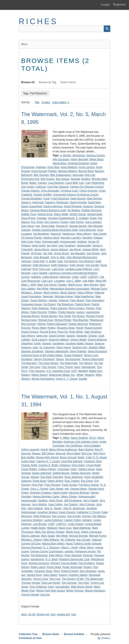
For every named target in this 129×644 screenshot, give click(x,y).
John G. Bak (58, 257)
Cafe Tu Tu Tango (96, 457)
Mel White (42, 289)
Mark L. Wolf (28, 285)
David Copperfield (31, 206)
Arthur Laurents (30, 450)
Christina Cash (69, 191)
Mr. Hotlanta (68, 540)
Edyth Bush (39, 481)
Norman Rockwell (31, 548)
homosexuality (50, 242)
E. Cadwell (82, 218)
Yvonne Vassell (30, 595)
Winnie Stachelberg (43, 379)
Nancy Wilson (85, 293)
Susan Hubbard (73, 355)
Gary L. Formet (39, 489)
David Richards (73, 206)
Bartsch (99, 171)
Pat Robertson (65, 304)
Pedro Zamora (59, 308)
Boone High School (47, 457)
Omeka (105, 638)
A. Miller (65, 438)
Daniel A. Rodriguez (57, 202)
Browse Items (51, 634)
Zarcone (45, 595)
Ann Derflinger (74, 446)
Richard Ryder (63, 320)
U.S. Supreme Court (58, 371)
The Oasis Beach (48, 363)
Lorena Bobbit (93, 524)
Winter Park (28, 591)
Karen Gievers (67, 512)
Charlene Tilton (93, 461)
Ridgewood (96, 320)
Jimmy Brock (61, 253)
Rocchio (26, 328)
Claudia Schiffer (42, 195)
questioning (93, 312)
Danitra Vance (86, 469)
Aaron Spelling (79, 438)
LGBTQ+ (93, 277)
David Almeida (78, 202)
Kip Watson (99, 516)
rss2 (74, 614)
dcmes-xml (43, 614)
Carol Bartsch (56, 183)
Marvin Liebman (30, 536)
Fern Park (37, 485)
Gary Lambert (93, 222)
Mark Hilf (101, 281)
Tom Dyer (35, 367)
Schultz (93, 336)
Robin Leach (38, 567)
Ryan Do (63, 332)
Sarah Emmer (57, 336)
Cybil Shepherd (60, 199)
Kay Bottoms (87, 261)
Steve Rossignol (97, 351)
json (53, 614)
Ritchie (42, 324)
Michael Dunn (99, 289)
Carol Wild (71, 183)
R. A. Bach (52, 559)
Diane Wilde (61, 214)
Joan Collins (55, 504)
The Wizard (86, 363)
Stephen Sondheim (32, 351)
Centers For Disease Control (87, 187)
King (35, 269)
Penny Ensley (76, 308)
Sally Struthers (93, 332)
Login (105, 4)
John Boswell (41, 257)
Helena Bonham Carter (46, 497)
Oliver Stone (87, 548)
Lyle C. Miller (74, 281)
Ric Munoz (79, 316)
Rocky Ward (39, 328)
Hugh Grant (39, 246)
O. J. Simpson (51, 548)
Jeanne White (90, 250)
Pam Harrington (95, 300)
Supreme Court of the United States (42, 355)
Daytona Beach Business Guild (48, 210)
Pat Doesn (49, 304)
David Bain (94, 202)
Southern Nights (78, 575)
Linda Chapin (76, 524)
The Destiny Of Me (73, 579)
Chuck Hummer (88, 191)
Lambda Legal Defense (78, 269)
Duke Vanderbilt (94, 477)
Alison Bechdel (79, 159)
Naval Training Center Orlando (83, 544)
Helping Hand (51, 238)
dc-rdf (32, 614)
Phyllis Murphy (66, 312)
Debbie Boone (61, 473)
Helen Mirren (84, 234)
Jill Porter (36, 253)
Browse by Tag (48, 82)
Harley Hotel (60, 493)
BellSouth (27, 175)
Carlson (42, 183)
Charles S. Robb (48, 465)
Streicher (26, 579)
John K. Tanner (53, 508)
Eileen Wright (55, 481)
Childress (65, 465)
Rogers (88, 567)
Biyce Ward (73, 453)
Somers (47, 344)
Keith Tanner (77, 265)
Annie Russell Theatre (44, 171)
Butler (33, 183)
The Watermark (68, 363)
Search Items (68, 82)
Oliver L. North (69, 548)
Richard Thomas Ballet (64, 563)
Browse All (28, 82)
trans (77, 367)
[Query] (64, 29)
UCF (74, 371)
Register (120, 4)
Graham (26, 230)
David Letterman (53, 206)
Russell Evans (48, 332)
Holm (37, 242)
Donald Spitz (95, 214)
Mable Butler (38, 528)
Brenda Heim (99, 179)
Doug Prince (28, 218)
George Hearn (78, 489)
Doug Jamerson (74, 477)
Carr (81, 183)
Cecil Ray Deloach (58, 187)
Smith (37, 344)
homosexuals (68, 242)
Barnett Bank (86, 171)
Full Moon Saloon (89, 485)
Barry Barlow (86, 450)
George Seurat (78, 226)
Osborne (64, 300)
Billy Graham (41, 175)
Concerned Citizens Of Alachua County (76, 195)
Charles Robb (29, 465)
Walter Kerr (96, 371)
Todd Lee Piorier (51, 583)
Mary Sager (48, 536)
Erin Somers (52, 222)
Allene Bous (59, 163)
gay (38, 226)
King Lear (45, 269)
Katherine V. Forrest (89, 512)
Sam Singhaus (88, 571)
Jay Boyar (75, 250)
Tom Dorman (69, 583)
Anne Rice (53, 167)
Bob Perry (99, 453)
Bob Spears (63, 179)
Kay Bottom (71, 261)
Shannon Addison (59, 340)
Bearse (36, 453)
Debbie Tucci (29, 214)
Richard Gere (29, 320)
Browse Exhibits (74, 634)
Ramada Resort (30, 316)
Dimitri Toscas (78, 214)
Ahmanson (79, 155)
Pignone (99, 555)
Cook (47, 199)
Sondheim (58, 344)
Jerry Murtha (39, 504)
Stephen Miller (97, 347)
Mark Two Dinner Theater (52, 285)
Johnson (26, 261)
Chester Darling (30, 191)
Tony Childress (38, 587)
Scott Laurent (39, 340)
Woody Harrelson (95, 591)
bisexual (61, 453)
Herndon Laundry (71, 238)
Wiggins (89, 375)
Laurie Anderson (53, 520)
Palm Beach (77, 300)
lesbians (36, 277)
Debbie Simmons (91, 210)
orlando (53, 300)
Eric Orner (37, 222)
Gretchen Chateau (41, 493)
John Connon (87, 504)
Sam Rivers (28, 336)
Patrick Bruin (83, 304)
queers (81, 312)
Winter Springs (75, 591)
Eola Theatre (72, 481)
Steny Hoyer (63, 347)
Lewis (75, 277)
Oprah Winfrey (38, 300)
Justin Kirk (38, 261)
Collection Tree (28, 634)
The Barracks (29, 363)
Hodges (98, 238)
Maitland (52, 528)
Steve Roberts (78, 351)
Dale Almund (78, 199)
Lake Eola (58, 269)
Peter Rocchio (39, 312)
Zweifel (83, 379)
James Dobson (59, 250)
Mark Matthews (82, 528)
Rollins (52, 328)
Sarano (71, 336)
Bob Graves (47, 179)
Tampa (59, 359)
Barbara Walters (68, 171)
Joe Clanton (71, 504)
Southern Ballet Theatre (80, 344)
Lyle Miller (88, 281)
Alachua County (96, 155)
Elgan (93, 218)
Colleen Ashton (47, 469)
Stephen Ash (80, 347)
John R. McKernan (74, 508)
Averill (44, 450)
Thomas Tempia (30, 583)
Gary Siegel (56, 489)
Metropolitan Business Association (70, 289)
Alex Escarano (61, 159)
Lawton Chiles (72, 520)
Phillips (53, 312)
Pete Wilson (56, 555)
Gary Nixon (28, 226)
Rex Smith (65, 316)
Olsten (25, 300)
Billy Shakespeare (61, 175)
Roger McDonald (72, 567)
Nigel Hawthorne (84, 297)
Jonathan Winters (47, 512)
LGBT (83, 277)
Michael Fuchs (98, 536)
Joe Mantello (78, 253)
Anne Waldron (69, 167)
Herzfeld (87, 238)
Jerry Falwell (91, 501)
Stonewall (94, 575)
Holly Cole (27, 242)
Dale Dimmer (94, 199)
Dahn (74, 469)
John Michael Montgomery (82, 257)
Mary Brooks (91, 285)
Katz (60, 261)
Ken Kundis (92, 265)
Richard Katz (46, 320)
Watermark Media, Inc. (62, 375)
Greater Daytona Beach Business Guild (55, 230)
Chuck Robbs (29, 469)
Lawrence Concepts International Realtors (73, 273)
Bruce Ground (68, 457)
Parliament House (31, 304)
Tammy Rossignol (44, 359)
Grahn (25, 493)
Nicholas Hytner (64, 297)
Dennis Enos (45, 214)
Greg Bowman (87, 230)
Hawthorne (68, 234)
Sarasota (81, 336)
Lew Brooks (40, 524)
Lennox (25, 277)
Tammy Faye (40, 579)
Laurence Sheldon (32, 520)
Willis (99, 375)
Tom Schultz (49, 367)
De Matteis (74, 210)
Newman (48, 297)
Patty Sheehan (40, 308)
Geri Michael (95, 226)
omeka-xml (63, 614)
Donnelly (58, 477)
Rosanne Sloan (66, 328)
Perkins (90, 308)
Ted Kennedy (73, 359)
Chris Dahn (78, 465)
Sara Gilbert (50, 575)
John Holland (35, 508)
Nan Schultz (83, 540)
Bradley (86, 179)
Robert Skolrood (78, 324)
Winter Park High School (50, 591)
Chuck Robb (93, 465)
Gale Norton (77, 222)
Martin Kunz (75, 285)
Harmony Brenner (79, 493)
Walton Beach (39, 375)
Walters (25, 375)
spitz (35, 347)
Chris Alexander (50, 191)
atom (24, 614)
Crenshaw (63, 469)
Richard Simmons (39, 563)
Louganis (59, 281)
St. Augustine (47, 347)
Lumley (25, 528)
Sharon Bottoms (97, 340)
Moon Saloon (68, 293)
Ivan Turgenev (67, 246)
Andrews (41, 167)
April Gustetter (92, 446)
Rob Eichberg (87, 563)
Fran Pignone (52, 485)
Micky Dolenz (51, 293)
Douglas (42, 218)
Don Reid (46, 477)
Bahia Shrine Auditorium (63, 450)
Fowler (64, 222)
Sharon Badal (78, 340)
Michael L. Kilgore (31, 293)
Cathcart (41, 187)
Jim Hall (48, 253)
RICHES (38, 21)
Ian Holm (52, 246)
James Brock (42, 250)
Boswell (76, 179)
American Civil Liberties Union (81, 442)
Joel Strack (93, 253)
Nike (98, 297)
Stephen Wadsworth (57, 351)
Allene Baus (96, 159)
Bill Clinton (48, 453)
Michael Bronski (79, 536)
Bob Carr (87, 453)
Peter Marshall (73, 555)
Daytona (88, 206)
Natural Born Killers (53, 544)
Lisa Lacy (47, 281)
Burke (25, 183)
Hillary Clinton (69, 497)
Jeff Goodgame (73, 501)
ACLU (92, 438)
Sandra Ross (34, 575)
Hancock (56, 234)
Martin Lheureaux (91, 532)
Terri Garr (55, 579)
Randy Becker (49, 316)
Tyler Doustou (37, 371)
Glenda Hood (96, 489)
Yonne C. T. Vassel (66, 379)
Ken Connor (59, 516)
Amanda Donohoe (78, 163)
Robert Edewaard (57, 324)
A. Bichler (65, 155)
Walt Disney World (81, 587)
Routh (80, 328)
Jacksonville (84, 246)
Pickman (88, 555)
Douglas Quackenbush (61, 218)
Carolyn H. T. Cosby (48, 461)
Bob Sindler (28, 457)
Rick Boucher (81, 320)
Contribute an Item (30, 638)
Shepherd (27, 344)
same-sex (42, 336)
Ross (57, 571)
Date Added (60, 102)
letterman (65, 277)
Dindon (35, 477)
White (80, 375)
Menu (24, 44)
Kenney (87, 516)
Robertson (95, 324)
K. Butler (51, 261)
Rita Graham (29, 324)
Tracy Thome (65, 367)
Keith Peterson (60, 265)
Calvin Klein (28, 461)
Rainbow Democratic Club (74, 559)
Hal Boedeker (41, 234)
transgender (88, 367)
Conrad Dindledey (32, 199)
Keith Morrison (41, 265)
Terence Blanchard (92, 359)
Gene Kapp (48, 226)
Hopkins (82, 242)
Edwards (26, 481)
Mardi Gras (65, 528)
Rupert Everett (93, 328)
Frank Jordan (69, 485)
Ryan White (76, 332)
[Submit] (107, 29)
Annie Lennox (86, 167)
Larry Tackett (40, 273)
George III (62, 226)
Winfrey (26, 379)
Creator (46, 102)
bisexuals (78, 175)
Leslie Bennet (50, 277)
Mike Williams (51, 540)
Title (37, 102)
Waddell (83, 371)
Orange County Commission (47, 551)
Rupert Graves (30, 332)
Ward (97, 587)
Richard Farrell (95, 316)
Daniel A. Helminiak (32, 202)
